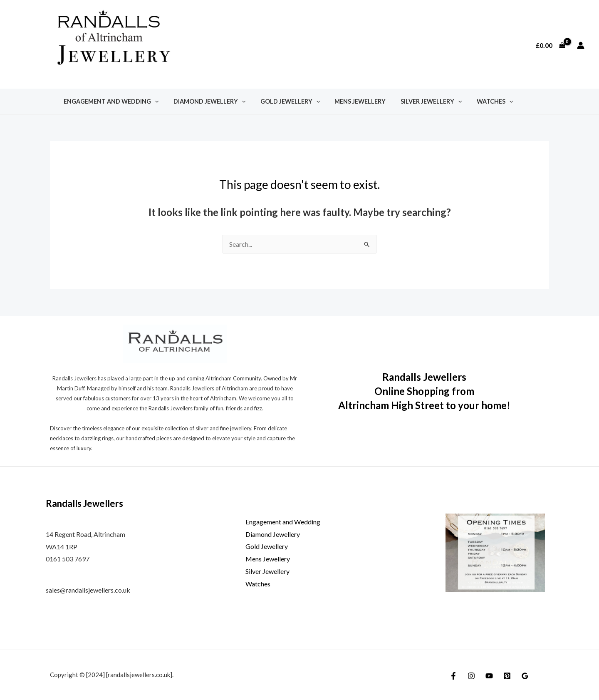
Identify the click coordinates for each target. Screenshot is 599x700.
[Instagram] (471, 676)
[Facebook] (453, 676)
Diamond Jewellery (205, 101)
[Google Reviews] (525, 676)
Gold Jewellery (283, 101)
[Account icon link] (581, 45)
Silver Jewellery (419, 101)
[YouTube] (489, 676)
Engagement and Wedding (110, 101)
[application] (153, 101)
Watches (480, 101)
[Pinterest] (507, 676)
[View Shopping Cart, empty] (550, 45)
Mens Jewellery (351, 101)
